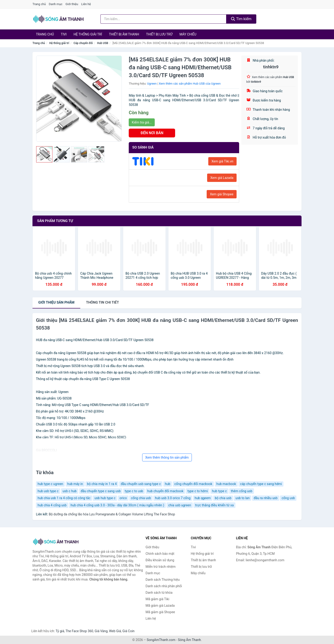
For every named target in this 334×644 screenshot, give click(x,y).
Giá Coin (128, 631)
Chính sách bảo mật (160, 554)
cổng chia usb (141, 498)
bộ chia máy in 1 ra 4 (102, 484)
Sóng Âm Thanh (189, 640)
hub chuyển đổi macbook (165, 491)
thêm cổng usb (242, 491)
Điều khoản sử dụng (160, 560)
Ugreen (152, 84)
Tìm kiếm (241, 19)
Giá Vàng (101, 631)
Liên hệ (86, 4)
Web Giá (115, 631)
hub (168, 484)
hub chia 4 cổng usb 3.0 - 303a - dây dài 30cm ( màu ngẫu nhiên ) (117, 505)
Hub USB (103, 43)
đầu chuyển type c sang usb (101, 491)
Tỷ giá (60, 631)
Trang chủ (39, 4)
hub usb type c (48, 491)
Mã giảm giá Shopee (160, 612)
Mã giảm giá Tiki (157, 599)
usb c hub (70, 491)
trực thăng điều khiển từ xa (214, 505)
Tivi (64, 34)
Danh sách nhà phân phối (164, 586)
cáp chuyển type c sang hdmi (261, 484)
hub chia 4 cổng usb (52, 505)
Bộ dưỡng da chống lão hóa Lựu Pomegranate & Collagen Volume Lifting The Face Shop (112, 514)
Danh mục (56, 4)
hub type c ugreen (50, 484)
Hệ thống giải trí (88, 34)
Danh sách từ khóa (159, 593)
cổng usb (288, 498)
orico (123, 498)
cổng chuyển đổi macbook (193, 484)
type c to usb (134, 491)
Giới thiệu (72, 4)
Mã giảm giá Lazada (160, 606)
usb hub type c (105, 498)
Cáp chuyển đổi (83, 43)
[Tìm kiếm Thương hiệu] (164, 19)
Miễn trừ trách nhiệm (161, 567)
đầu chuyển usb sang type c (141, 484)
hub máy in (75, 484)
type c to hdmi (198, 491)
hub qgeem (203, 498)
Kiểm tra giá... (142, 122)
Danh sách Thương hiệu (163, 580)
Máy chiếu (188, 34)
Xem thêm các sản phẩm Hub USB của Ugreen (190, 84)
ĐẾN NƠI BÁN (152, 133)
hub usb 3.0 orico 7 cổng (173, 498)
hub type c (219, 491)
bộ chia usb (223, 498)
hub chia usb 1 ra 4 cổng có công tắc (64, 498)
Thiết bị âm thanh (124, 34)
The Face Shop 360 (79, 631)
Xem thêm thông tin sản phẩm (167, 457)
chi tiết (103, 302)
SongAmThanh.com (161, 640)
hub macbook (226, 484)
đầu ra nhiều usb (266, 498)
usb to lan (242, 498)
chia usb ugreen (180, 505)
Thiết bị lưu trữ (159, 34)
